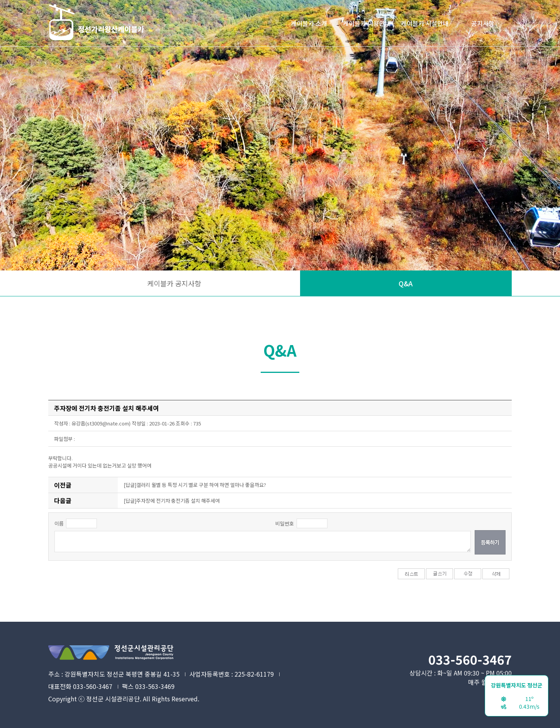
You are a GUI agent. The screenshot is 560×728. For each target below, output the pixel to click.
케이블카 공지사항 (174, 283)
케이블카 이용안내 (367, 23)
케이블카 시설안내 (425, 23)
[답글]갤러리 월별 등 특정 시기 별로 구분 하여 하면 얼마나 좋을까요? (195, 485)
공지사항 (483, 23)
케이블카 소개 (309, 23)
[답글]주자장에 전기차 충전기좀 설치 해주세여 (172, 501)
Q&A (406, 283)
